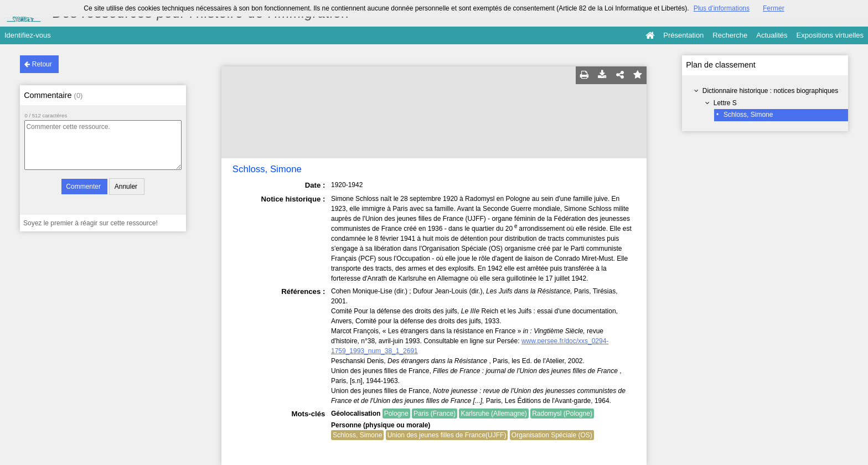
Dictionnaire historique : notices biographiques (770, 91)
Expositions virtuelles (830, 35)
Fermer (774, 8)
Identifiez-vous (28, 35)
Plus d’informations (722, 8)
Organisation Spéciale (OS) (552, 435)
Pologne (396, 414)
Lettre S (725, 103)
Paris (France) (435, 414)
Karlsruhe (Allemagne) (494, 414)
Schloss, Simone (748, 115)
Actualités (772, 35)
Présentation (683, 35)
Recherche (730, 35)
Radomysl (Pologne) (562, 414)
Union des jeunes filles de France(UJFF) (447, 435)
